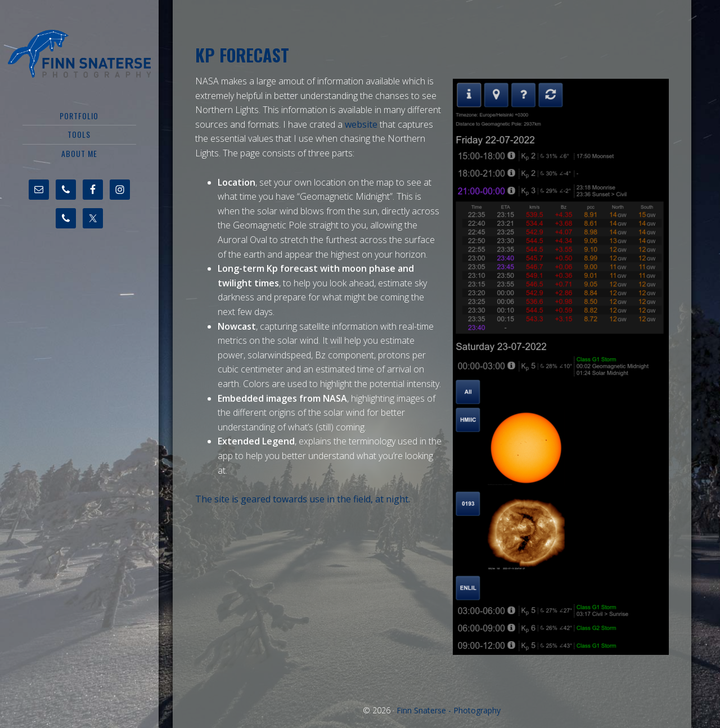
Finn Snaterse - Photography (79, 53)
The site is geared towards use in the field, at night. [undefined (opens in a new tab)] (303, 499)
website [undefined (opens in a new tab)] (361, 124)
